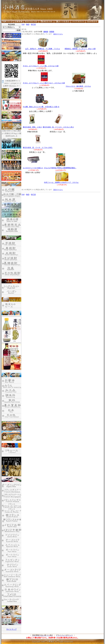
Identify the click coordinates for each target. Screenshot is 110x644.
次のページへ (58, 34)
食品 (28, 24)
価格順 (46, 32)
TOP (23, 24)
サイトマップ (11, 629)
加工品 (33, 24)
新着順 (52, 32)
